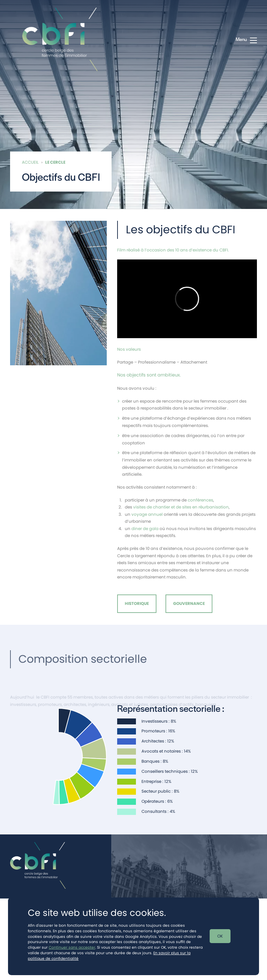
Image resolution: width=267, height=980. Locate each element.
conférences (200, 501)
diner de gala (145, 530)
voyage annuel (147, 516)
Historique (137, 604)
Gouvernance (189, 604)
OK (220, 936)
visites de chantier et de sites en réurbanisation (181, 509)
